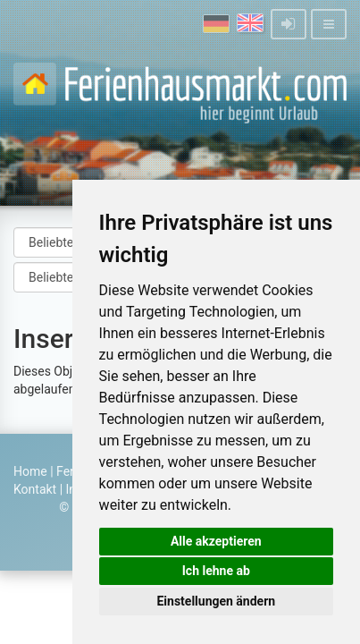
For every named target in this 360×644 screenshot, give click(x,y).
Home (30, 471)
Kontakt (35, 489)
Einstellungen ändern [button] (216, 601)
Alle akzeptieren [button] (216, 541)
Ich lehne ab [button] (216, 571)
